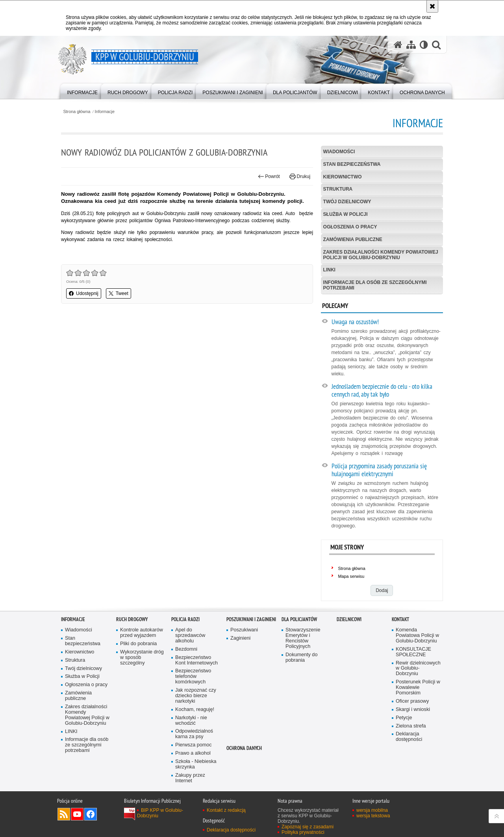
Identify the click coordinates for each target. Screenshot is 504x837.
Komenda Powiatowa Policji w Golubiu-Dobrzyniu (417, 636)
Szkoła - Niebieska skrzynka (196, 764)
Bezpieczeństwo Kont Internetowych (196, 660)
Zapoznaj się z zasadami (308, 827)
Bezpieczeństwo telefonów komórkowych (193, 676)
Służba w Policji (346, 214)
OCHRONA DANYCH (244, 748)
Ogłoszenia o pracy (350, 227)
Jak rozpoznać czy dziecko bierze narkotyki (196, 696)
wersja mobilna (372, 810)
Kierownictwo (343, 177)
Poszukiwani (244, 630)
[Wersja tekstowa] (424, 45)
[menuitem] (82, 91)
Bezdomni (186, 649)
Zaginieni (240, 638)
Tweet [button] (119, 293)
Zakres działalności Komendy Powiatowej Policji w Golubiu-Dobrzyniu (381, 255)
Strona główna (77, 112)
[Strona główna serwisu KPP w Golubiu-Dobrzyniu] (398, 45)
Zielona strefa (411, 726)
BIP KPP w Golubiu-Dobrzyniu (160, 813)
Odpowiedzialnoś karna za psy (194, 734)
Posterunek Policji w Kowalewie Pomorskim (418, 688)
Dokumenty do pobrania (301, 658)
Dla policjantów (299, 619)
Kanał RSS (64, 814)
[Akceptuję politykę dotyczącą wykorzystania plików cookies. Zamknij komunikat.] (432, 6)
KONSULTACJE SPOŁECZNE (413, 652)
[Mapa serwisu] (411, 45)
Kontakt (400, 619)
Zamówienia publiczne (353, 239)
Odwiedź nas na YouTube (77, 814)
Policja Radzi (185, 619)
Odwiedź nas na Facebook (91, 814)
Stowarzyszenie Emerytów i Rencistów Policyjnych (303, 638)
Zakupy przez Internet (190, 778)
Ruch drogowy (132, 619)
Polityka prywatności (303, 832)
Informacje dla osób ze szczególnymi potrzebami (375, 285)
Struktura (338, 189)
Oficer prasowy (412, 701)
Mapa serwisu (351, 576)
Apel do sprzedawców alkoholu (190, 636)
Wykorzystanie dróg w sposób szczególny (142, 658)
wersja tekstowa (373, 816)
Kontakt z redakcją (226, 810)
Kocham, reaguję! (195, 710)
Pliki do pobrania (138, 644)
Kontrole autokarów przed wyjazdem (142, 633)
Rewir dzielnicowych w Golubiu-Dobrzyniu (418, 669)
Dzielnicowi (349, 619)
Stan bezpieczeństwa (352, 164)
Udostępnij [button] (84, 293)
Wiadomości (339, 152)
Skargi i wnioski (413, 710)
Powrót (269, 176)
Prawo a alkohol (193, 753)
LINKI (329, 270)
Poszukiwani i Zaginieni (251, 619)
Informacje (105, 112)
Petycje (404, 718)
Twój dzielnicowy (347, 202)
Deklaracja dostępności (409, 737)
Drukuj (300, 176)
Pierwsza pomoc (194, 745)
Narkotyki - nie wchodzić (191, 721)
